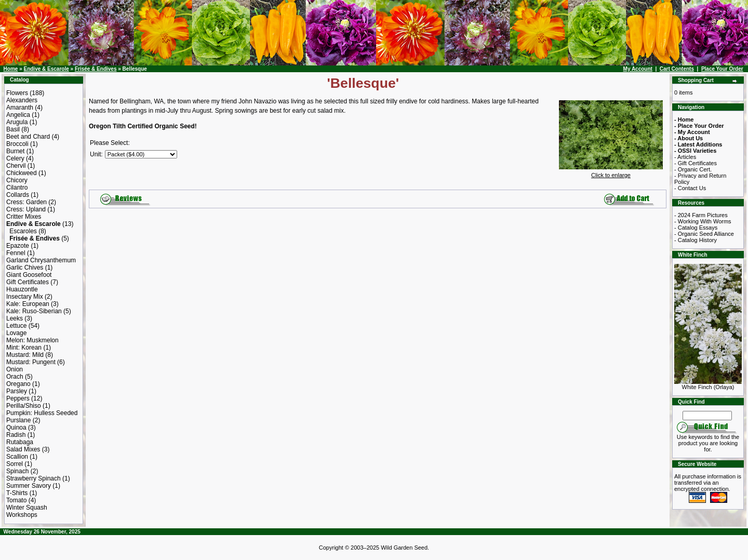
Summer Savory (29, 486)
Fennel (16, 253)
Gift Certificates (28, 282)
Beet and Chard (28, 137)
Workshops (22, 515)
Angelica (18, 115)
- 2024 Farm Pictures (701, 215)
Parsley (17, 391)
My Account (638, 69)
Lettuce (16, 326)
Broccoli (17, 144)
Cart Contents (677, 69)
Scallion (17, 457)
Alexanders (22, 100)
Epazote (18, 246)
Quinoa (16, 428)
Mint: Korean (24, 348)
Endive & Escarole (46, 69)
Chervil (16, 166)
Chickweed (22, 173)
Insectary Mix (25, 297)
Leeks (15, 318)
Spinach (17, 471)
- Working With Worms (703, 221)
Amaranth (20, 108)
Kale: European (28, 304)
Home (11, 69)
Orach (15, 377)
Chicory (17, 180)
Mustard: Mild (25, 355)
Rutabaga (20, 442)
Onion (15, 369)
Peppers (18, 398)
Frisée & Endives (96, 69)
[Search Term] (707, 416)
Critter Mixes (24, 217)
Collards (18, 195)
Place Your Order (722, 69)
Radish (16, 435)
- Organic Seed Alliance (704, 234)
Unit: (96, 154)
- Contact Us (690, 188)
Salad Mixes (23, 449)
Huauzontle (22, 289)
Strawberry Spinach (34, 478)
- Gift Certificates (696, 163)
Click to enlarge (611, 172)
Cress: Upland (26, 209)
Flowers (17, 93)
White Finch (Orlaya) (708, 384)
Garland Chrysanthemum (41, 260)
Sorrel (15, 464)
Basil (13, 129)
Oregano (18, 384)
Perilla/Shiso (24, 406)
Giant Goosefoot (29, 275)
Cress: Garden (26, 202)
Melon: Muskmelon (32, 340)
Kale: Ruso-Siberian (34, 311)
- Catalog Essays (696, 228)
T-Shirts (17, 493)
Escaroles (23, 231)
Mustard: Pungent (31, 362)
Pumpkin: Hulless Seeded (42, 413)
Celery (15, 158)
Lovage (16, 333)
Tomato (16, 500)
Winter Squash (27, 508)
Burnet (15, 151)
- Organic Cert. (693, 169)
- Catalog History (696, 240)
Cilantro (17, 188)
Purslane (18, 420)
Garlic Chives (25, 268)
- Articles (685, 157)
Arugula (17, 122)
